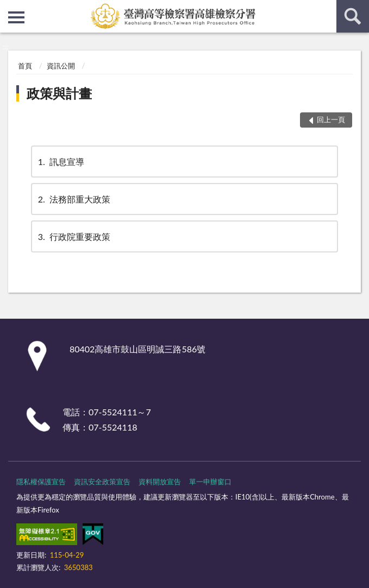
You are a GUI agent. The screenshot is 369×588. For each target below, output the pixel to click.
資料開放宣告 (160, 482)
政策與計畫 (59, 93)
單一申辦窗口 (210, 482)
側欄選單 (16, 17)
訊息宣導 (60, 162)
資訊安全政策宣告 (102, 482)
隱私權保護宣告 (41, 482)
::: (9, 8)
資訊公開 (61, 66)
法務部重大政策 (73, 199)
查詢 (353, 16)
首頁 (25, 66)
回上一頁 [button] (331, 119)
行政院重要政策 (73, 236)
